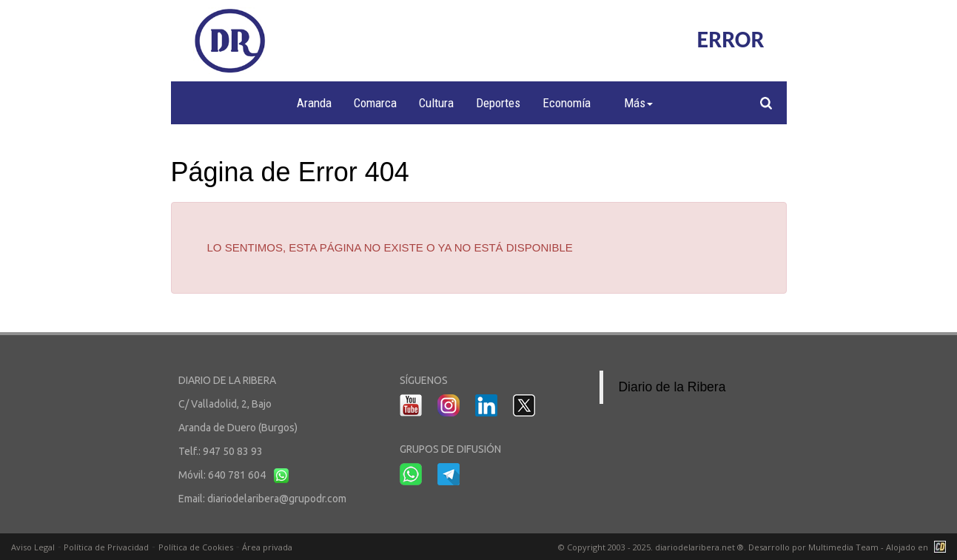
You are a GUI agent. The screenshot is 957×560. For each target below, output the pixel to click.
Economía (567, 103)
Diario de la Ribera (672, 387)
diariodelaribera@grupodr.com (277, 499)
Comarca (375, 103)
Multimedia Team (843, 547)
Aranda (314, 103)
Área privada (267, 547)
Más (638, 103)
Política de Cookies (196, 547)
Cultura (436, 103)
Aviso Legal (33, 547)
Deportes (498, 103)
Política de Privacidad (106, 547)
